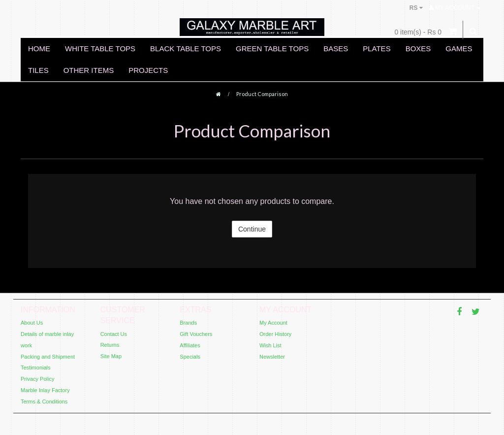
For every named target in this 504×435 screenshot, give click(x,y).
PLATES (377, 49)
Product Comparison (262, 94)
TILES (38, 70)
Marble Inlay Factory (45, 390)
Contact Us (114, 334)
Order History (275, 334)
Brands (188, 323)
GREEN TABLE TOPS (272, 49)
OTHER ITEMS (89, 70)
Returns (110, 345)
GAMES (459, 49)
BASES (336, 49)
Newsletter (272, 357)
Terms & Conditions (44, 402)
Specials (190, 357)
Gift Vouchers (196, 334)
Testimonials (36, 368)
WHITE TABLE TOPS (100, 49)
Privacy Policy (37, 379)
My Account (273, 323)
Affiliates (190, 345)
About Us (32, 323)
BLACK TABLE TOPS (186, 49)
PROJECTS (148, 70)
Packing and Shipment (48, 357)
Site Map (111, 356)
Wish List (270, 345)
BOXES (418, 49)
